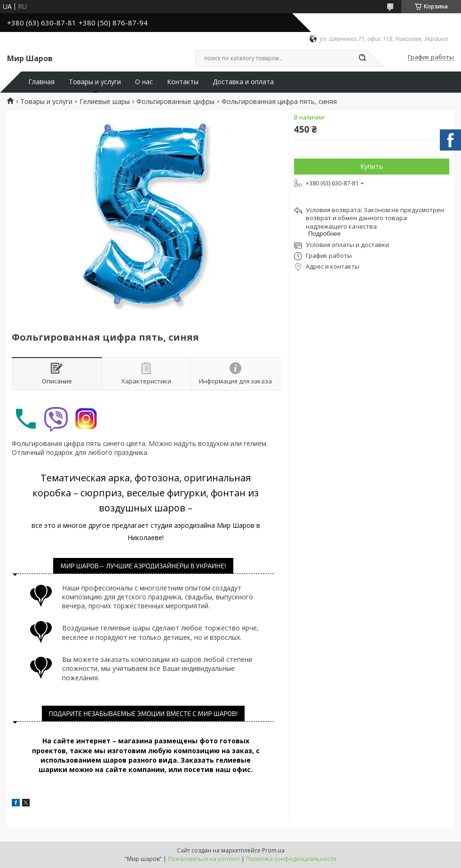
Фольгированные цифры (175, 102)
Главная (41, 82)
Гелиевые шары (105, 102)
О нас (144, 82)
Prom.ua (273, 850)
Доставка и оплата (243, 82)
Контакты (183, 82)
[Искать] (362, 58)
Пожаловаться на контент (204, 859)
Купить (372, 166)
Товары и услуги (95, 82)
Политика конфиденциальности (291, 859)
